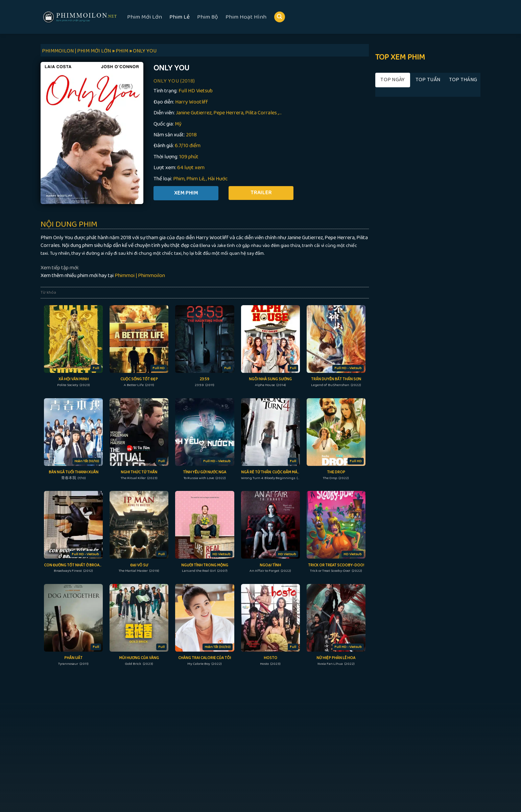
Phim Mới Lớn (145, 17)
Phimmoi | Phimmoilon (140, 276)
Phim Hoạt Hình (246, 17)
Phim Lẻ (180, 17)
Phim (179, 179)
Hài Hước (218, 179)
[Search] (280, 17)
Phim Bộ (208, 17)
